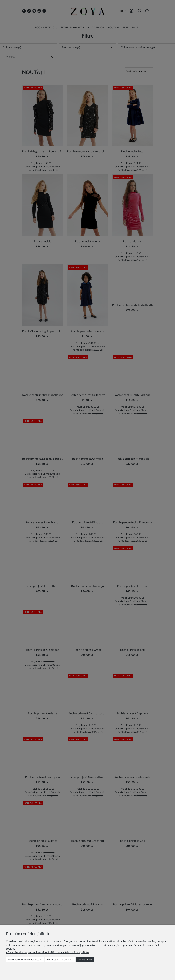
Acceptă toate (85, 960)
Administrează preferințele (60, 960)
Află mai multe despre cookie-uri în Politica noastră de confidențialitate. (48, 952)
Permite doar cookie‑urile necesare (25, 960)
